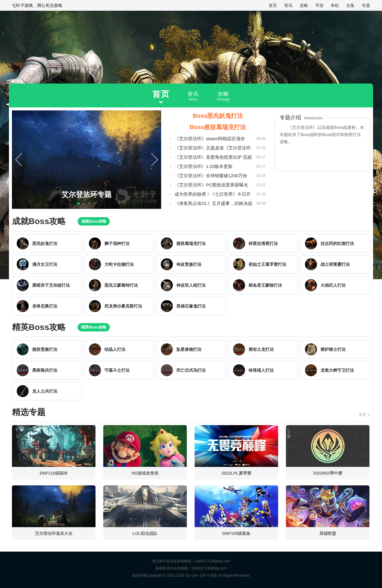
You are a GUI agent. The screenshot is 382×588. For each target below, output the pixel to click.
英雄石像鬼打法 (191, 306)
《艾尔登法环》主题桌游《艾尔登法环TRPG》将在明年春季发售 (213, 149)
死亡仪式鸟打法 (191, 370)
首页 (273, 5)
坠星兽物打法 (189, 349)
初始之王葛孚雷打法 (267, 264)
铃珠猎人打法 (261, 370)
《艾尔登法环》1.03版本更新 (204, 166)
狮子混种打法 (117, 243)
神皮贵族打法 (189, 264)
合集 (350, 5)
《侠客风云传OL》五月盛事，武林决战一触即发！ (213, 204)
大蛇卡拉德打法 (119, 264)
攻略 (304, 5)
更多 (364, 415)
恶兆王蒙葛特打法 (121, 285)
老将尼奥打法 (45, 306)
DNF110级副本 (54, 473)
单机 (335, 5)
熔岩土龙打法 (261, 349)
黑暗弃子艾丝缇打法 (51, 285)
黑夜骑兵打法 (45, 370)
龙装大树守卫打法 (337, 370)
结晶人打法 (115, 349)
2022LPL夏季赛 (236, 473)
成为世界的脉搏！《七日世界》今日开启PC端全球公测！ (213, 195)
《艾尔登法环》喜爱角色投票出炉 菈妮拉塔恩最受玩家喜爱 (213, 158)
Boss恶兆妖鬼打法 (218, 116)
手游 (319, 5)
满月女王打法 (45, 264)
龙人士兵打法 (45, 391)
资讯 (288, 5)
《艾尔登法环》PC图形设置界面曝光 (211, 185)
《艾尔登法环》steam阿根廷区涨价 (210, 139)
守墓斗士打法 (117, 370)
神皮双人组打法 (191, 285)
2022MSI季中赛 (328, 473)
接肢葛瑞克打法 (191, 243)
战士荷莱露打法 (335, 264)
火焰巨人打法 (333, 285)
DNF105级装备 (236, 533)
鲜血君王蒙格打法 (265, 285)
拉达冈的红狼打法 (337, 243)
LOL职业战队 (145, 533)
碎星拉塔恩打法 (263, 243)
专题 (366, 5)
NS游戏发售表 (145, 473)
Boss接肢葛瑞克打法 (218, 127)
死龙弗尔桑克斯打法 (123, 306)
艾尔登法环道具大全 (54, 533)
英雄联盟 (328, 533)
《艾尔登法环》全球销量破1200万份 (211, 176)
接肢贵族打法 (45, 349)
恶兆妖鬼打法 (45, 243)
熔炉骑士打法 (333, 349)
